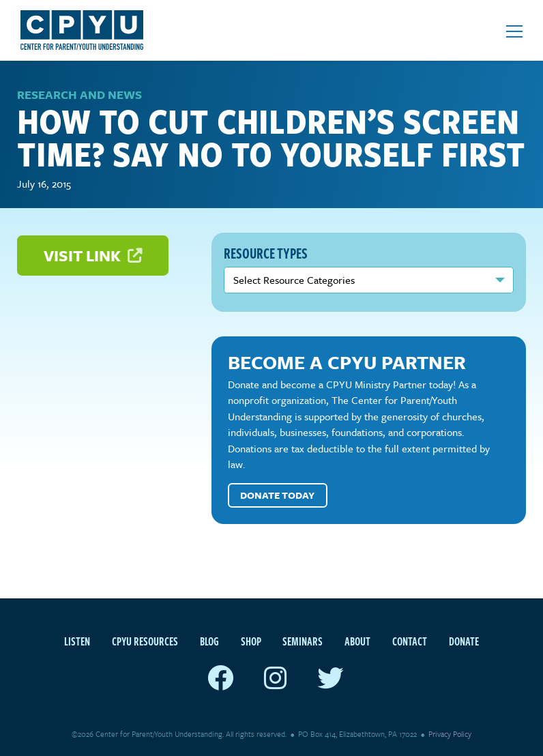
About (357, 641)
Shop (251, 641)
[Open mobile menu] (514, 31)
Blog (209, 641)
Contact (410, 641)
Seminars (303, 641)
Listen (77, 641)
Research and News (79, 94)
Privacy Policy (450, 734)
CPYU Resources (145, 641)
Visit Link (93, 256)
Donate (464, 641)
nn (369, 280)
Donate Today (277, 495)
